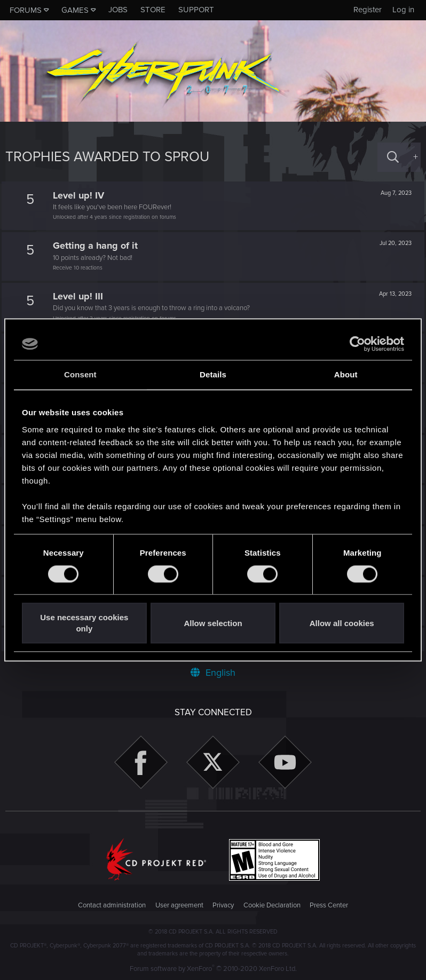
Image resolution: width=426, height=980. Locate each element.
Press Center (329, 905)
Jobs (118, 10)
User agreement (179, 905)
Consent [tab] (80, 374)
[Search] (393, 157)
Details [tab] (213, 374)
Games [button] (75, 10)
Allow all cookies (342, 623)
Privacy (223, 905)
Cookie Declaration (272, 905)
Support (196, 10)
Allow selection (213, 623)
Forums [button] (26, 10)
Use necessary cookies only (84, 623)
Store (153, 10)
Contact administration (112, 905)
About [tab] (346, 374)
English (213, 673)
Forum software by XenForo (213, 969)
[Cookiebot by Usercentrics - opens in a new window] (357, 344)
